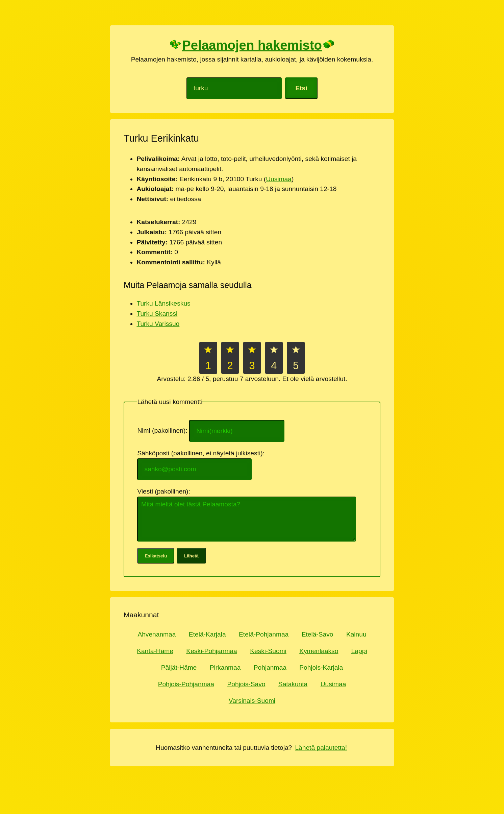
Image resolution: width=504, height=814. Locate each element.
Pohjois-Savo (246, 684)
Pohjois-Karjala (321, 667)
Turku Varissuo (158, 324)
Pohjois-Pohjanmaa (186, 684)
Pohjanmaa (270, 667)
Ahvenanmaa (157, 634)
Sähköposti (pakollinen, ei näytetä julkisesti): (202, 453)
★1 (208, 358)
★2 (230, 358)
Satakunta (293, 684)
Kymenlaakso (319, 651)
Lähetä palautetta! (321, 748)
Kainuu (356, 634)
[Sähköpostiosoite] (194, 469)
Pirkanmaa (225, 667)
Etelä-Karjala (207, 634)
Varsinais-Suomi (252, 701)
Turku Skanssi (157, 314)
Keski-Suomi (268, 651)
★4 (274, 358)
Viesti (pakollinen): (165, 491)
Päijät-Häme (179, 667)
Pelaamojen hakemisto (252, 45)
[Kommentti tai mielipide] (247, 519)
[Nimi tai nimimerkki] (237, 431)
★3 (252, 358)
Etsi (301, 88)
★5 (296, 358)
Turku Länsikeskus (163, 303)
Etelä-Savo (318, 634)
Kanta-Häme (155, 651)
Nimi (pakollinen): (163, 431)
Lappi (359, 651)
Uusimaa (279, 179)
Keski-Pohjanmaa (211, 651)
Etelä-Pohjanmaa (264, 634)
